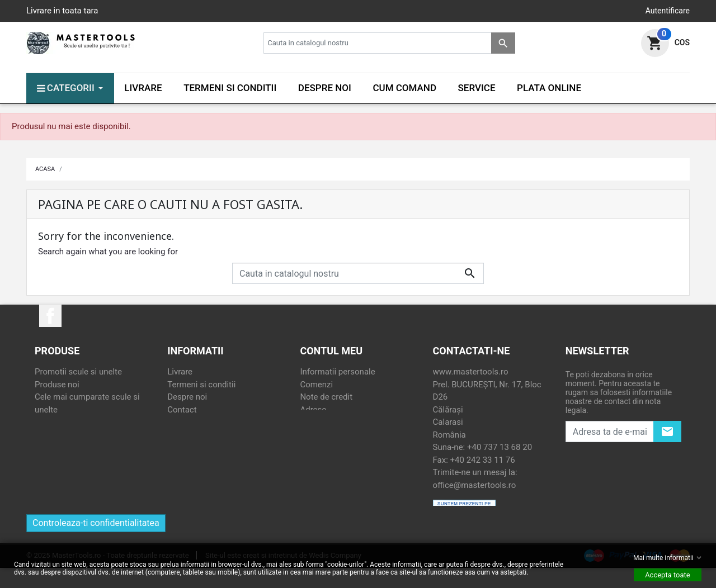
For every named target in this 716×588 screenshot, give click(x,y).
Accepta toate (668, 575)
